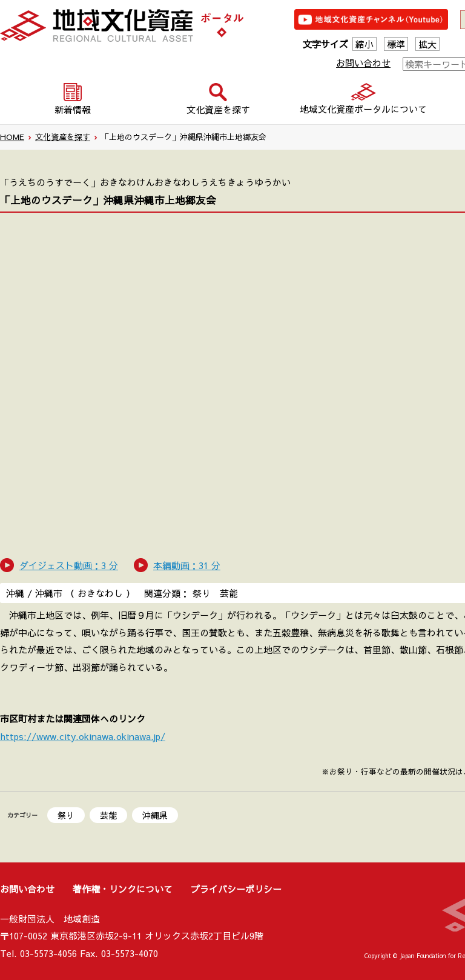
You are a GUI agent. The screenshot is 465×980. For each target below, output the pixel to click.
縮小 (364, 44)
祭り (66, 815)
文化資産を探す (63, 137)
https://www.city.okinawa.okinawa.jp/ (83, 736)
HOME (12, 137)
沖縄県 (155, 815)
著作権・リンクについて (123, 889)
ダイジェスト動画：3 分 (69, 565)
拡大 (427, 44)
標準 (396, 44)
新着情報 (73, 109)
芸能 (108, 815)
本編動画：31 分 (187, 565)
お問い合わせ (363, 63)
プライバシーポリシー (236, 889)
